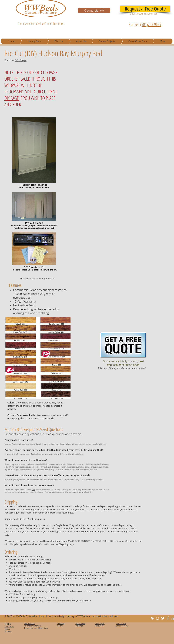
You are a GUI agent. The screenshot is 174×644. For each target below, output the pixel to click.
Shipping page (66, 544)
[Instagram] (158, 618)
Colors (60, 626)
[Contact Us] (94, 11)
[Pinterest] (152, 618)
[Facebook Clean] (168, 618)
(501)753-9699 (151, 24)
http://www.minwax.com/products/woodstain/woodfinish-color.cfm (71, 575)
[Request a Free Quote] (145, 9)
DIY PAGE (12, 98)
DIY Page (21, 60)
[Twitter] (163, 618)
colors (33, 489)
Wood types (80, 624)
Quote (56, 582)
